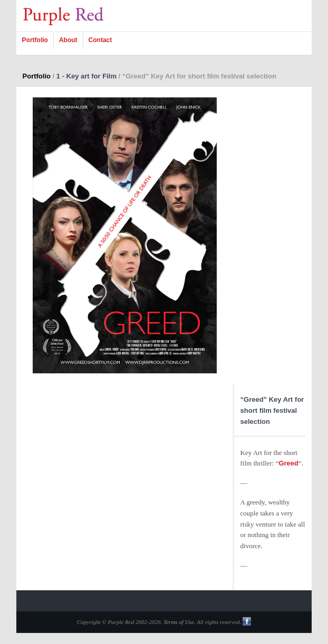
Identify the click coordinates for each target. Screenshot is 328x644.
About (68, 40)
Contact (100, 40)
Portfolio (35, 40)
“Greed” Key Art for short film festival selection (272, 410)
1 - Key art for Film (86, 76)
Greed (288, 463)
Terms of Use (179, 622)
